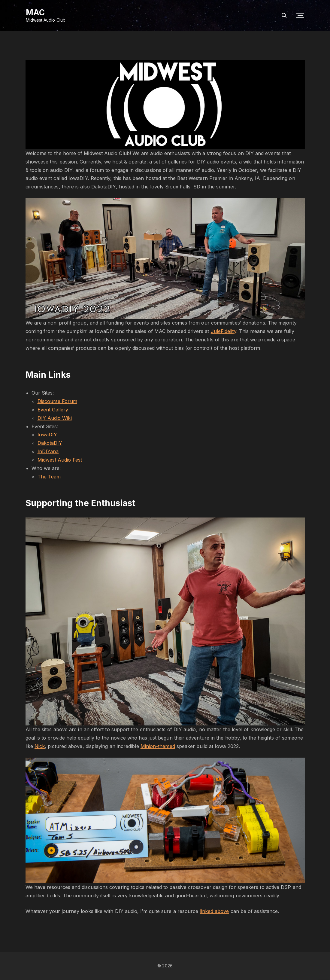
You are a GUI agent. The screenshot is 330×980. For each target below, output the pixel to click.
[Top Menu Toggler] (300, 16)
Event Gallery (53, 410)
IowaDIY (47, 435)
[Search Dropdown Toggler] (284, 15)
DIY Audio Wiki (55, 418)
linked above (215, 911)
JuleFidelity (224, 331)
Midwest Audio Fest (60, 460)
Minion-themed (158, 746)
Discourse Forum (57, 401)
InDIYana (48, 451)
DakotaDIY (50, 443)
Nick (40, 746)
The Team (49, 477)
